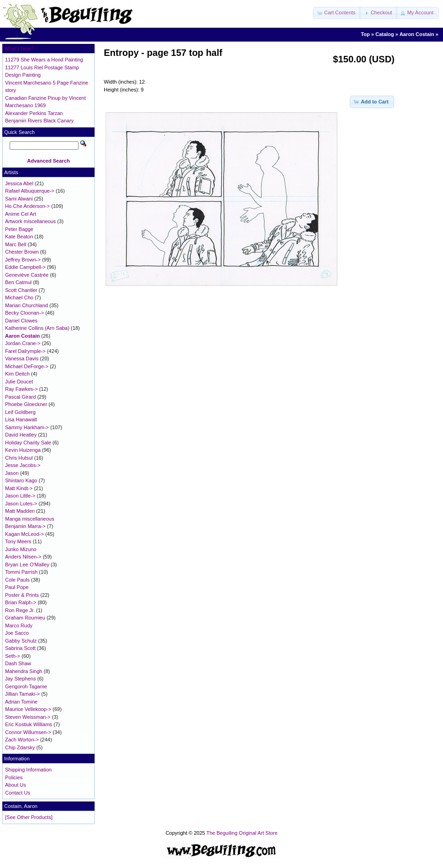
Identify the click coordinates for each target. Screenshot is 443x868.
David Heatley (21, 435)
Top (365, 34)
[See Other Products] (29, 817)
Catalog (384, 34)
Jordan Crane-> (23, 343)
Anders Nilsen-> (23, 557)
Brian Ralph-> (21, 602)
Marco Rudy (19, 625)
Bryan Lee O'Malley (27, 565)
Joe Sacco (17, 633)
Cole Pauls (17, 580)
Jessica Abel (19, 183)
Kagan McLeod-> (24, 534)
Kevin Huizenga (23, 450)
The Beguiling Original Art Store (242, 833)
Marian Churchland (27, 305)
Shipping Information (28, 770)
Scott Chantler (21, 290)
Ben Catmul (18, 282)
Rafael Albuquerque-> (30, 191)
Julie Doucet (19, 382)
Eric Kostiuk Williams (29, 724)
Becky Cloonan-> (24, 313)
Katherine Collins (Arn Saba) (37, 328)
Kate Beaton (19, 237)
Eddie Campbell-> (25, 267)
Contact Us (18, 793)
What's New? (19, 49)
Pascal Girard (21, 397)
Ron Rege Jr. (20, 610)
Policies (14, 777)
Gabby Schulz (21, 641)
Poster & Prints (22, 595)
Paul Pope (17, 587)
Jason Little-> (20, 496)
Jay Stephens (21, 679)
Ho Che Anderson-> (27, 206)
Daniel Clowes (21, 321)
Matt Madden (20, 511)
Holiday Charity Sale (28, 443)
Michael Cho (19, 297)
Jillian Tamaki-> (22, 694)
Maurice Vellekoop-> (28, 709)
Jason (12, 473)
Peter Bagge (19, 229)
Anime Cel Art (21, 214)
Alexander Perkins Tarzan (34, 113)
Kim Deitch (17, 374)
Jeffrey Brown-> (23, 260)
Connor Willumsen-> (28, 732)
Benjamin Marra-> (25, 526)
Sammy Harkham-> (27, 427)
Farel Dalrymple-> (25, 351)
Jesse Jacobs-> (23, 465)
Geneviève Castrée (27, 275)
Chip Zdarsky (20, 747)
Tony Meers (18, 541)
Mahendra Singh (24, 671)
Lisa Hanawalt (21, 419)
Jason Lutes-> (21, 504)
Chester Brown (22, 252)
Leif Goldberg (20, 412)
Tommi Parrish (21, 572)
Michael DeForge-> (27, 366)
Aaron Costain (417, 34)
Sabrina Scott (20, 648)
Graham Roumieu (25, 618)
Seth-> (13, 656)
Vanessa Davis (22, 358)
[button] (337, 13)
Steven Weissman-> (28, 717)
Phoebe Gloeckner (26, 404)
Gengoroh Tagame (26, 686)
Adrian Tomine (21, 702)
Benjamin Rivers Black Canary (39, 121)
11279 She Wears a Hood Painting (44, 60)
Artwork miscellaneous (30, 221)
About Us (15, 785)
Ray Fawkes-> (21, 389)
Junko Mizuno (21, 549)
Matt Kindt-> (19, 488)
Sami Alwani (19, 199)
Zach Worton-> (22, 740)
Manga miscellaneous (30, 519)
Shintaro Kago (21, 480)
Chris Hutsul (19, 458)
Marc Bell (16, 244)
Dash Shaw (18, 663)
